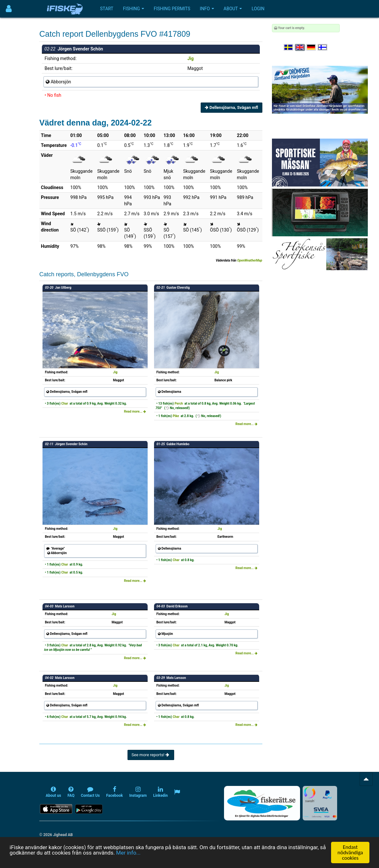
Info (207, 9)
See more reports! (151, 755)
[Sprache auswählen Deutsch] (312, 47)
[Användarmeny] (9, 9)
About (233, 9)
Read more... (135, 411)
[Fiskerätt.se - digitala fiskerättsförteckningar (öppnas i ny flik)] (262, 803)
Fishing (134, 9)
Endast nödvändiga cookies (350, 853)
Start (107, 9)
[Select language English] (300, 47)
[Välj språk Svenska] (289, 47)
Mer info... (128, 853)
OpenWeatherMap (250, 260)
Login (258, 9)
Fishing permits (172, 9)
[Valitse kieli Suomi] (323, 47)
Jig (190, 58)
